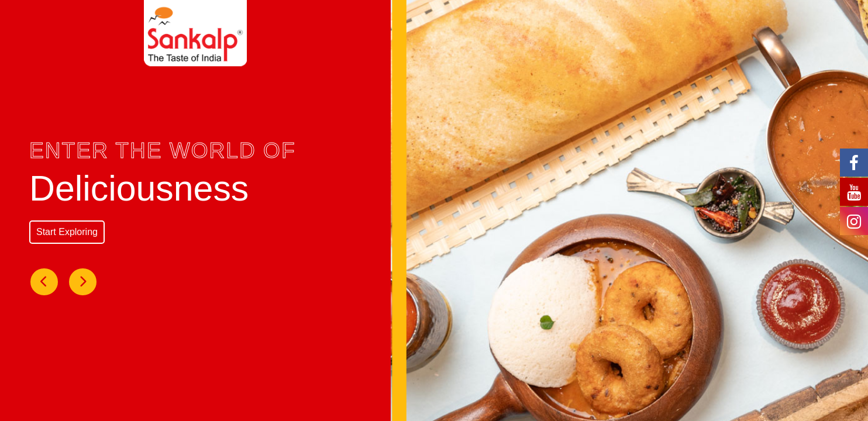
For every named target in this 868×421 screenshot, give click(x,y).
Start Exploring (67, 232)
